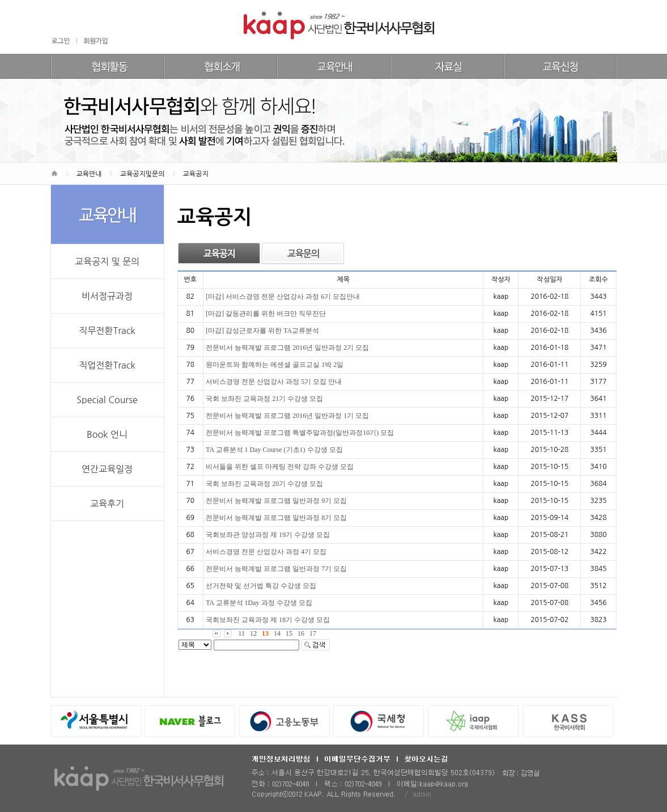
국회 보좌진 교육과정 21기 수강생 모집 (264, 399)
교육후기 (107, 504)
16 (301, 633)
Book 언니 (107, 434)
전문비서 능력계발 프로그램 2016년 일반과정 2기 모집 (287, 348)
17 (313, 633)
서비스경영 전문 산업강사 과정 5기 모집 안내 (274, 382)
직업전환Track (107, 365)
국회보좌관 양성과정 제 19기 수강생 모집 (268, 535)
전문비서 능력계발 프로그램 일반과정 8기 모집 (276, 518)
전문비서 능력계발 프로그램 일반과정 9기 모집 (276, 501)
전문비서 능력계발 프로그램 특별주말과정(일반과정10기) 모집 (300, 433)
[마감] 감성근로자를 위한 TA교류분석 (262, 331)
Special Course (107, 400)
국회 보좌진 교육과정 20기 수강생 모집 (264, 484)
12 (253, 633)
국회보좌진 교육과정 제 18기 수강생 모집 (268, 620)
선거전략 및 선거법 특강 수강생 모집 (261, 586)
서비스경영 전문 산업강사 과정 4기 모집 (266, 552)
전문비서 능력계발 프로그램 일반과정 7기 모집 (276, 569)
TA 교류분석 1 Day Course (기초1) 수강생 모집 (274, 450)
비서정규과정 (107, 296)
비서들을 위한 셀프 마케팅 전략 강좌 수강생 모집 (280, 467)
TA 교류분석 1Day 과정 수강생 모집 (259, 603)
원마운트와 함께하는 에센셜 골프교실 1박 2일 (275, 365)
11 (242, 633)
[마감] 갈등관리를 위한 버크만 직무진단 (266, 314)
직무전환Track (107, 331)
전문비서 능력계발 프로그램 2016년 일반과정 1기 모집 (287, 416)
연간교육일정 (107, 469)
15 (289, 633)
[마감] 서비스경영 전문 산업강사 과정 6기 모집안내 (283, 297)
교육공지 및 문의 (107, 261)
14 (277, 633)
